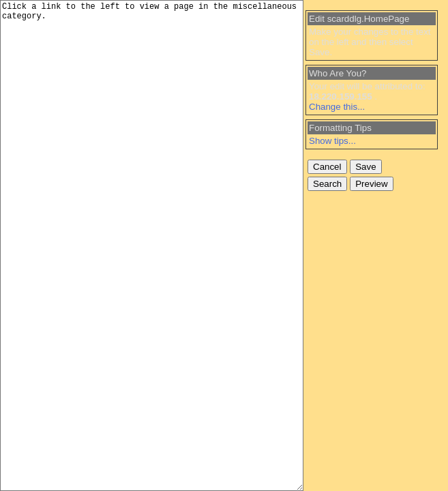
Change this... (337, 107)
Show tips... (332, 141)
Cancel (327, 167)
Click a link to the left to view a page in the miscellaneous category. (152, 245)
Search (327, 184)
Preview (371, 184)
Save (365, 167)
